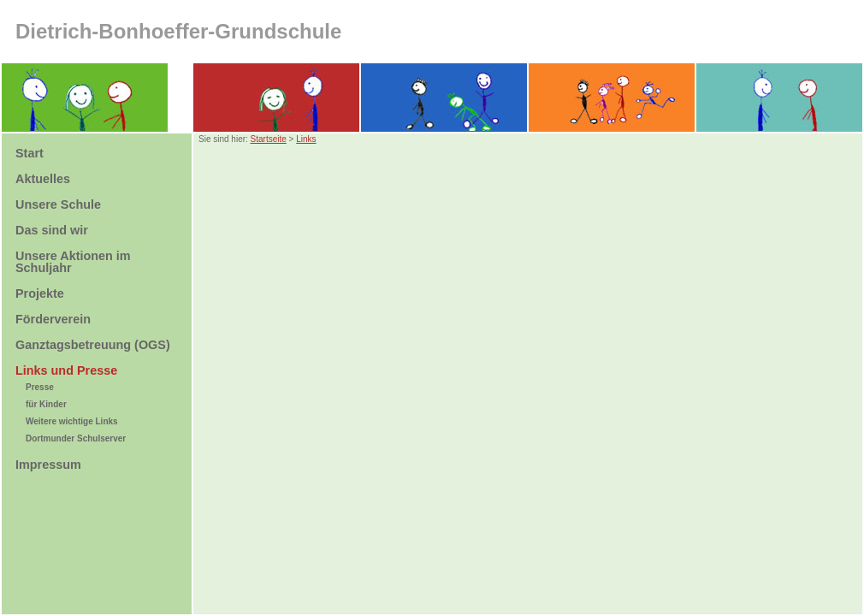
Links (306, 139)
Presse (40, 387)
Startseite (269, 139)
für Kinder (46, 404)
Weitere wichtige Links (72, 421)
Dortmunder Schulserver (76, 438)
